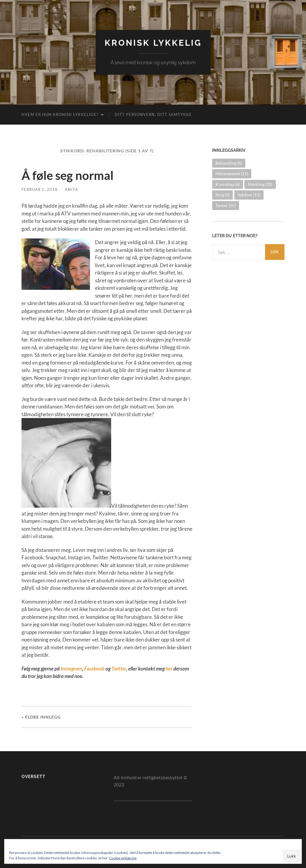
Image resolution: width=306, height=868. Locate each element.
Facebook (94, 669)
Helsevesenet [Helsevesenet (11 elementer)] (232, 173)
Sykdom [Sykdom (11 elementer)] (249, 195)
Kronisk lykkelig (153, 43)
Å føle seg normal (68, 175)
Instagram (71, 669)
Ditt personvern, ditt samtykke (153, 114)
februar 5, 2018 (40, 189)
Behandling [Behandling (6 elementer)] (229, 163)
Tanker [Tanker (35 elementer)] (226, 205)
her (169, 669)
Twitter (119, 669)
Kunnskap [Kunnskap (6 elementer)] (228, 184)
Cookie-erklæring (123, 858)
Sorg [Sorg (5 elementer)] (222, 195)
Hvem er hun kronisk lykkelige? (60, 114)
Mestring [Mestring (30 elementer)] (260, 184)
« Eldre (41, 717)
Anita (71, 189)
